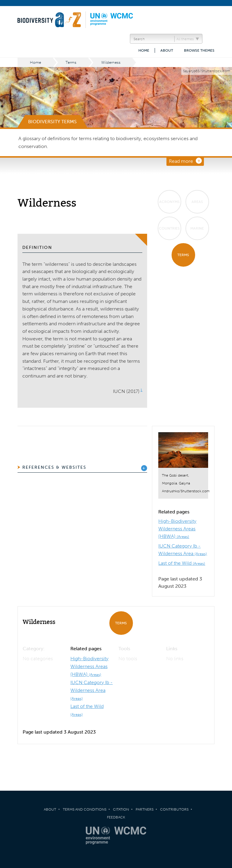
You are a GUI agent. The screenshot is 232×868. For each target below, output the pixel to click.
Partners (145, 809)
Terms (71, 62)
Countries (169, 228)
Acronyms (169, 202)
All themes (185, 39)
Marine (197, 228)
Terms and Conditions (85, 809)
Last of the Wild (182, 563)
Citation (121, 809)
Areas (197, 202)
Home (144, 50)
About (167, 50)
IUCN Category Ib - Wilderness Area (92, 690)
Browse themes (199, 50)
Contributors (174, 809)
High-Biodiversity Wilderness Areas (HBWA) (177, 529)
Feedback (116, 817)
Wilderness (111, 62)
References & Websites (54, 467)
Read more (181, 161)
